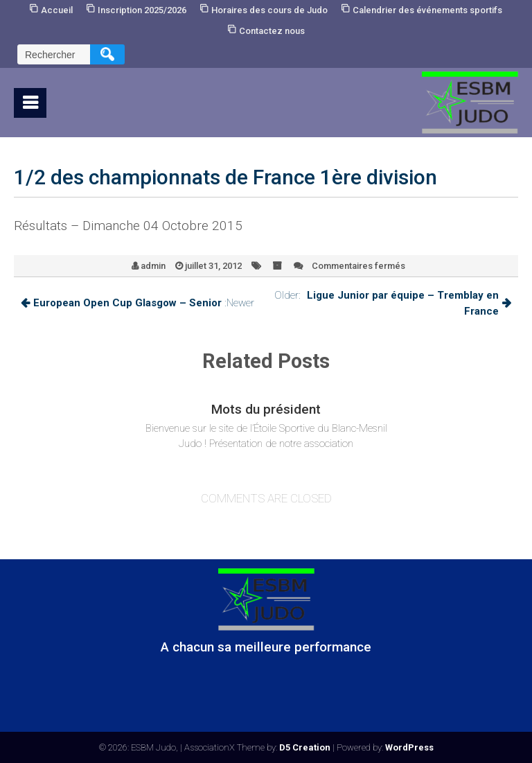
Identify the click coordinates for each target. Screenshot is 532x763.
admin (153, 266)
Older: (393, 303)
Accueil (57, 10)
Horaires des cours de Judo (269, 10)
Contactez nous (272, 31)
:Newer (138, 303)
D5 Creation (305, 747)
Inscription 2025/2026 (142, 10)
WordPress (409, 747)
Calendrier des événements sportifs (427, 10)
